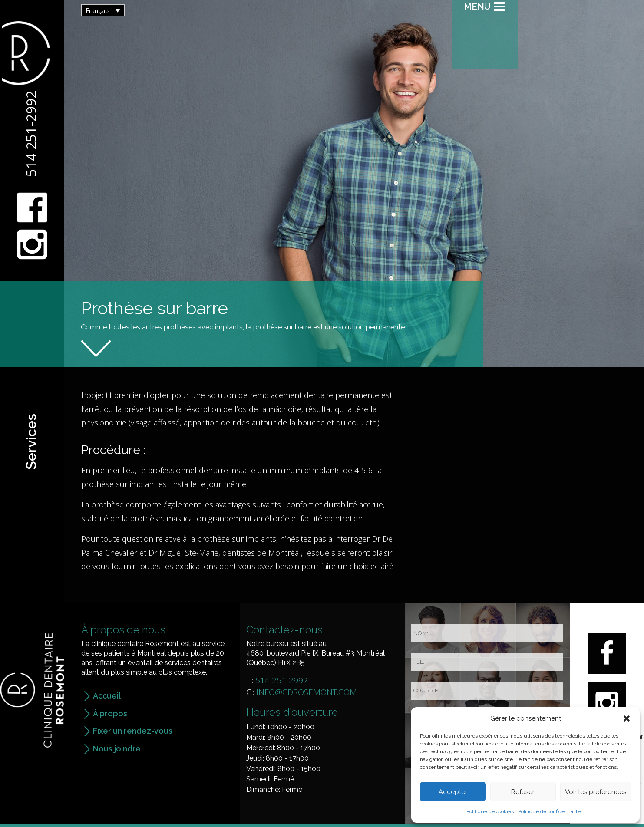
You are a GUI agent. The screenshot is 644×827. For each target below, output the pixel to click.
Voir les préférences (596, 792)
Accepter (453, 792)
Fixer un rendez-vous (133, 731)
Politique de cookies (490, 811)
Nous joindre (117, 749)
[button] (627, 718)
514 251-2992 (31, 134)
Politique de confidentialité (549, 811)
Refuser (523, 792)
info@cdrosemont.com (307, 692)
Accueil (107, 696)
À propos (110, 713)
